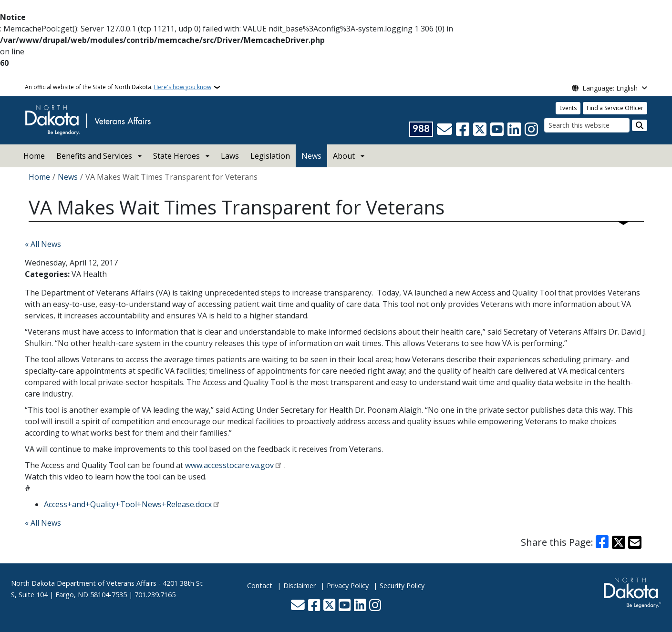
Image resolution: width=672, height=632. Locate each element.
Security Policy (402, 586)
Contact (260, 586)
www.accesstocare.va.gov (229, 465)
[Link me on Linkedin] (514, 129)
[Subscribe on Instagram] (531, 129)
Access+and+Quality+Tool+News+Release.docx (128, 504)
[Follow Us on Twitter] (480, 129)
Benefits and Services (94, 156)
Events (568, 108)
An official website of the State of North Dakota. (118, 87)
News (311, 156)
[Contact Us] (445, 129)
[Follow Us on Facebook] (463, 129)
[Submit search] (640, 125)
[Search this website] (587, 125)
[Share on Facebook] (602, 542)
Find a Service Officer (615, 108)
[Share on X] (619, 542)
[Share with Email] (635, 542)
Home (34, 156)
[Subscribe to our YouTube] (497, 129)
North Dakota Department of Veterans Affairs (84, 583)
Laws (230, 156)
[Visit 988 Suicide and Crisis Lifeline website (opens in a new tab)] (421, 129)
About (344, 156)
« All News (43, 244)
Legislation (270, 156)
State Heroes (176, 156)
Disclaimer (300, 586)
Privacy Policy (348, 586)
